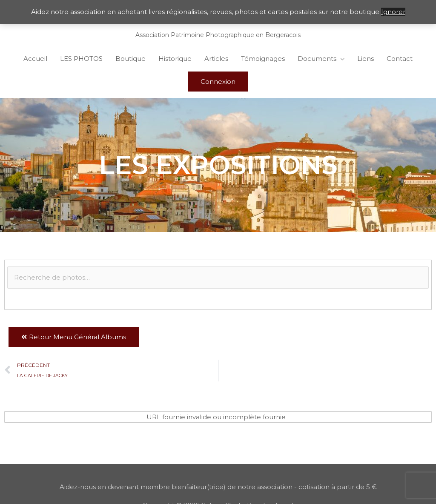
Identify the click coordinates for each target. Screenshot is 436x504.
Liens (366, 59)
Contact (400, 59)
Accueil (35, 59)
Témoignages (263, 59)
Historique (175, 59)
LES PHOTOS (81, 59)
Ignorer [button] (393, 12)
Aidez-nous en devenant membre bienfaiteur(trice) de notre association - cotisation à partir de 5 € (218, 487)
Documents (317, 59)
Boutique (131, 59)
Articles (216, 59)
